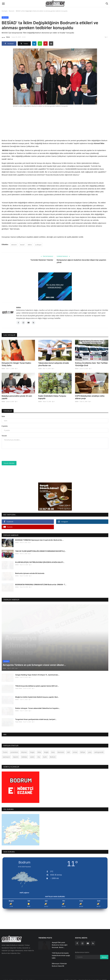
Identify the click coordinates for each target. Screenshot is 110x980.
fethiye (83, 749)
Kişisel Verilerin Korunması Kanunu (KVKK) (93, 977)
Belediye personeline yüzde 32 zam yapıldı (17, 397)
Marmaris (61, 749)
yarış (90, 749)
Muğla (46, 749)
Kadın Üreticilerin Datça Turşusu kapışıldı (52, 397)
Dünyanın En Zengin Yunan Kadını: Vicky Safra (17, 364)
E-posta (5, 426)
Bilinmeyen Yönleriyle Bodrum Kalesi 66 (59, 962)
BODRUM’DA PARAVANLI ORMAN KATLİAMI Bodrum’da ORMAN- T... (41, 584)
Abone (104, 954)
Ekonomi (12, 11)
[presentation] (19, 455)
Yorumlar (8, 411)
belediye (24, 754)
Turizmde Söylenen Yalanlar (42, 260)
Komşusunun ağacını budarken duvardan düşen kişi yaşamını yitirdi (81, 261)
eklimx (30, 245)
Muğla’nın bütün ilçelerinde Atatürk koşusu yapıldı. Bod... (37, 694)
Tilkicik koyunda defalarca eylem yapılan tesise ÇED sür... (37, 683)
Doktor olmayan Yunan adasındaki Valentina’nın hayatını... (38, 705)
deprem (16, 754)
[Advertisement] (55, 123)
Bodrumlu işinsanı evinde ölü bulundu (30, 573)
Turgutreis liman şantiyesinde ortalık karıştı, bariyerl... (36, 716)
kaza (53, 749)
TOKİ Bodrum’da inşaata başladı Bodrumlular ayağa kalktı (61, 953)
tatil (68, 749)
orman (75, 749)
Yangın (32, 749)
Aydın (45, 754)
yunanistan (14, 749)
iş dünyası (38, 245)
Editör (6, 37)
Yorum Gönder (9, 463)
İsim (3, 416)
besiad (22, 245)
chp (39, 754)
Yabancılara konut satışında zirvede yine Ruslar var (54, 364)
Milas (39, 749)
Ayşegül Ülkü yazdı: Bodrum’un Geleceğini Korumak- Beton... (60, 942)
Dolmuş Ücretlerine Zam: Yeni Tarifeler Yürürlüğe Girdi (91, 364)
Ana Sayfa (5, 11)
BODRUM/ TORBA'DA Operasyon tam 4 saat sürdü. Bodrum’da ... (39, 540)
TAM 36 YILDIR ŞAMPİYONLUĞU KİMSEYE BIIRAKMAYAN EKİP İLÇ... (41, 551)
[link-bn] (55, 286)
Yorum (4, 436)
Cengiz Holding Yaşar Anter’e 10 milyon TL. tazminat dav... (37, 672)
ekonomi (14, 245)
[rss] (93, 940)
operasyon (6, 754)
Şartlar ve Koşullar (71, 977)
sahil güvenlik (99, 749)
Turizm (5, 749)
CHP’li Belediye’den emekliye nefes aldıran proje (90, 397)
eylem (32, 754)
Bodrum (53, 754)
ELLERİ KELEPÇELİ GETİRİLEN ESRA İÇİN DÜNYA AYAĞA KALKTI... (40, 562)
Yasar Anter (19, 685)
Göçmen (24, 749)
